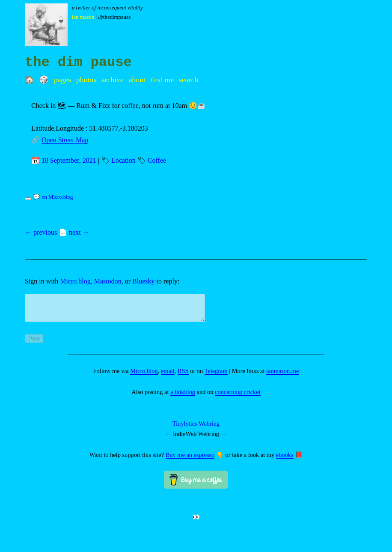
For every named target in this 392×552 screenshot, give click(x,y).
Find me (162, 80)
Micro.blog (75, 281)
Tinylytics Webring (196, 429)
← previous (41, 232)
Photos (86, 80)
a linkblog (183, 397)
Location (123, 160)
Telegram (216, 376)
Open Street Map (65, 140)
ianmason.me (282, 376)
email (168, 376)
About (137, 80)
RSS (183, 376)
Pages (62, 80)
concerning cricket (238, 397)
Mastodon (108, 281)
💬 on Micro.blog (53, 197)
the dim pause (78, 62)
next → (79, 232)
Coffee (157, 160)
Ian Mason (83, 17)
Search (189, 80)
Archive (113, 80)
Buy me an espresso (190, 460)
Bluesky (143, 281)
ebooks (285, 460)
